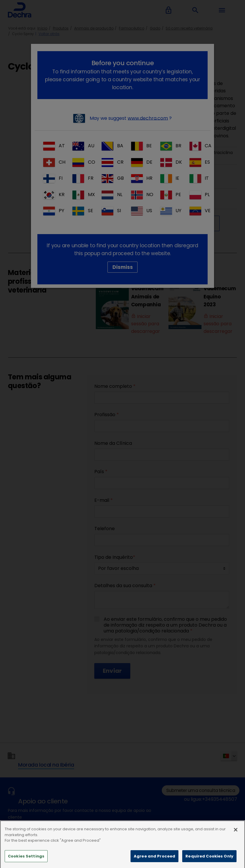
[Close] (236, 839)
